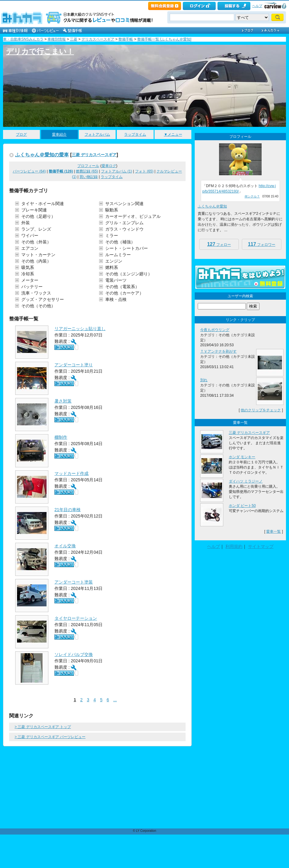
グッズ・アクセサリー (43, 299)
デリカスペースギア (98, 39)
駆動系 (112, 210)
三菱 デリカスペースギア (94, 155)
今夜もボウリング (215, 330)
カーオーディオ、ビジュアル (133, 216)
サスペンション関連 (124, 204)
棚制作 (61, 437)
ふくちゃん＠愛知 (212, 206)
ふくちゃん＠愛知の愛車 (42, 155)
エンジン (114, 261)
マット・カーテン (38, 255)
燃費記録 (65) (87, 171)
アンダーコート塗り (74, 365)
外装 (26, 223)
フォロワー (262, 244)
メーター (30, 280)
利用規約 (234, 546)
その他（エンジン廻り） (129, 274)
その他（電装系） (122, 287)
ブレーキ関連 (34, 210)
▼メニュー (173, 134)
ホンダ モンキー (242, 457)
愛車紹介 (59, 134)
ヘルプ (257, 6)
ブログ (21, 134)
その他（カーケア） (124, 293)
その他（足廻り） (38, 216)
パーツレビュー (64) (29, 171)
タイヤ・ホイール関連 (43, 204)
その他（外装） (36, 242)
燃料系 (112, 267)
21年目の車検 (68, 510)
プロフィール (88, 166)
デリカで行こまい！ (40, 51)
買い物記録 (89, 177)
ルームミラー (118, 255)
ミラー (112, 235)
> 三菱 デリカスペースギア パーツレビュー (50, 737)
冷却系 (28, 274)
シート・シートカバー (127, 248)
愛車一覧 (273, 532)
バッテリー (32, 287)
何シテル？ (252, 196)
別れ (204, 380)
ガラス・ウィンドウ (124, 229)
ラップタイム (135, 134)
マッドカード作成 (71, 473)
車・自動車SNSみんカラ (23, 39)
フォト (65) (144, 171)
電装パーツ (116, 280)
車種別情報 (57, 39)
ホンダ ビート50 (242, 506)
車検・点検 (116, 299)
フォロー (219, 244)
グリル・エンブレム (124, 223)
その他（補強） (120, 242)
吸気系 (28, 267)
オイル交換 (65, 546)
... (115, 700)
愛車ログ (109, 166)
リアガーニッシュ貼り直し (80, 329)
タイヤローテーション (76, 618)
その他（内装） (36, 261)
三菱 (74, 39)
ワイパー (30, 235)
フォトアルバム (97, 134)
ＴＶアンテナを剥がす (218, 351)
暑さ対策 (63, 401)
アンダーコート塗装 (74, 582)
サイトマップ (261, 546)
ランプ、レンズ (36, 229)
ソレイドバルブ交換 (74, 654)
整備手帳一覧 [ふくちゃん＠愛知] (164, 39)
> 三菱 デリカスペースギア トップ (43, 727)
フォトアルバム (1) (117, 171)
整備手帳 (126, 39)
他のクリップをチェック (261, 410)
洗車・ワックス (36, 293)
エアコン (30, 248)
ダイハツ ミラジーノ (246, 481)
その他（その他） (38, 306)
